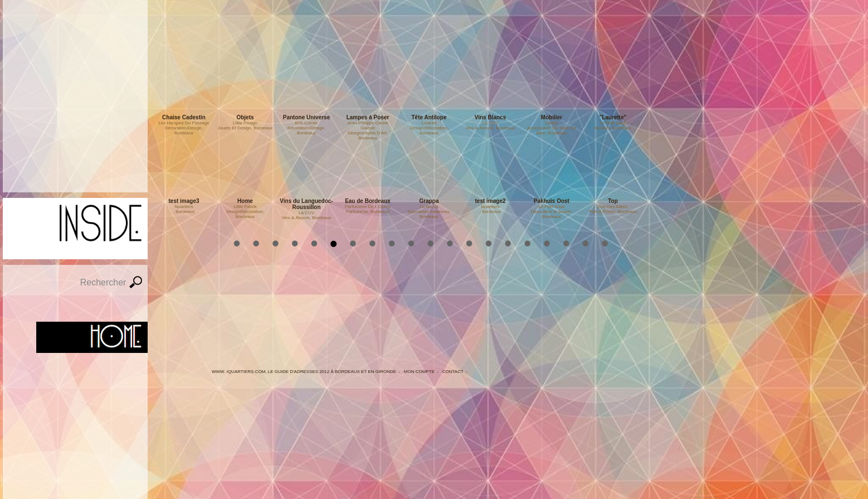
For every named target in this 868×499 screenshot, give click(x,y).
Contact (453, 372)
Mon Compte (419, 372)
